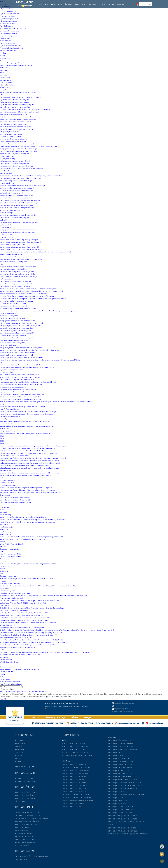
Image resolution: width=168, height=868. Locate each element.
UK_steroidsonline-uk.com (9, 33)
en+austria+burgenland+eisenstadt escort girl (16, 180)
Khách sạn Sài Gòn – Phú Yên (52, 788)
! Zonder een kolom (7, 483)
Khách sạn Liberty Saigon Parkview (101, 789)
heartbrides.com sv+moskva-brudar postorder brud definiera (21, 168)
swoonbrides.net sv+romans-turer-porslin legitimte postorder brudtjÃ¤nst (26, 487)
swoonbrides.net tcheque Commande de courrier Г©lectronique (23, 365)
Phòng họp (80, 4)
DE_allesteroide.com (7, 43)
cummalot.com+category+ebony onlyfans (15, 163)
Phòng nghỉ (57, 4)
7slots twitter (5, 588)
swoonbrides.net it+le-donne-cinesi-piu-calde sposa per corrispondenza (26, 475)
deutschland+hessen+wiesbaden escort (14, 141)
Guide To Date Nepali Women (11, 556)
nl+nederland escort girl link (10, 313)
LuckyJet (3, 90)
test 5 (2, 404)
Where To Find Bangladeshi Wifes (12, 544)
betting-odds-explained (8, 485)
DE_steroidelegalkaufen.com (10, 416)
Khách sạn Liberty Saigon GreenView (102, 786)
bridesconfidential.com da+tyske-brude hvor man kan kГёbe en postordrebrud (28, 448)
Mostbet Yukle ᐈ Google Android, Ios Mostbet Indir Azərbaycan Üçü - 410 (26, 578)
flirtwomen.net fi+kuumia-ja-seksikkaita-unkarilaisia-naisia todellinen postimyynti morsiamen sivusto (36, 252)
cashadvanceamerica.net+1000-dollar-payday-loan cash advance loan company (29, 146)
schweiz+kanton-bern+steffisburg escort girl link (17, 338)
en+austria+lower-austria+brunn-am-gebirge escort (18, 119)
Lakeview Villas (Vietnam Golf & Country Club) (106, 834)
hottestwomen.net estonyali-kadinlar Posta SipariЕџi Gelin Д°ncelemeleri (26, 451)
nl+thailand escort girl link (9, 316)
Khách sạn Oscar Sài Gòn (97, 758)
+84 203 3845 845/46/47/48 (57, 711)
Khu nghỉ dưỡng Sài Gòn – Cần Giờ (101, 819)
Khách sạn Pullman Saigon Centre (101, 780)
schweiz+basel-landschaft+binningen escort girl (17, 207)
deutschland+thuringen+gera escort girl (14, 244)
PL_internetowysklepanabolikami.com (13, 28)
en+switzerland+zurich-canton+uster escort (16, 126)
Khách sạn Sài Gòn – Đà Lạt (51, 806)
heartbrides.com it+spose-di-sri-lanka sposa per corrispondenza (23, 394)
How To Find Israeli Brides (9, 409)
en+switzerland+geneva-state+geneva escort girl (17, 205)
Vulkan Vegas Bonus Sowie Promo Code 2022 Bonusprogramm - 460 (24, 627)
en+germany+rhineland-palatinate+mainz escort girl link (20, 325)
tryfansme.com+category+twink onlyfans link (16, 306)
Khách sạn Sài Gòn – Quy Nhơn (53, 785)
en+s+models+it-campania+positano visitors (16, 65)
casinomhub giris (6, 41)
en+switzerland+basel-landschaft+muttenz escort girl (19, 203)
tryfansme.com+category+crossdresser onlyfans (17, 104)
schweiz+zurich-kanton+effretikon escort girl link (17, 352)
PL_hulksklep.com (6, 26)
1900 (2, 441)
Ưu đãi (112, 4)
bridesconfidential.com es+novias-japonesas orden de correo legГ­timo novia (27, 296)
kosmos (3, 650)
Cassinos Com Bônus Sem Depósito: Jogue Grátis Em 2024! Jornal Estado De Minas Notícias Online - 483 (38, 586)
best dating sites (6, 80)
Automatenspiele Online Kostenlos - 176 (14, 598)
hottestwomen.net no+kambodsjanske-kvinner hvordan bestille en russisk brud (28, 382)
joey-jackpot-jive (6, 173)
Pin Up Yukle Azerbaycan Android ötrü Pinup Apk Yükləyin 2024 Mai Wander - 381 (30, 600)
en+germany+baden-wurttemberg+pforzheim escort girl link (21, 347)
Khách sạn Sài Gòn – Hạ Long (52, 744)
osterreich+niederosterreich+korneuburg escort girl (18, 190)
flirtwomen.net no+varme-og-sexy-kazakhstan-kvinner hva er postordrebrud (27, 367)
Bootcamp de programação (9, 549)
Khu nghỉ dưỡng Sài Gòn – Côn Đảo (101, 816)
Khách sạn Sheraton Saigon (98, 767)
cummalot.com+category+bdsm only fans (15, 153)
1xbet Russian (5, 559)
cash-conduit (5, 429)
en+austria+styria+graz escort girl (12, 193)
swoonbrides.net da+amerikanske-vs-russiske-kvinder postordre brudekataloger (28, 411)
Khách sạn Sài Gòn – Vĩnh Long (99, 810)
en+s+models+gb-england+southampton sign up (17, 379)
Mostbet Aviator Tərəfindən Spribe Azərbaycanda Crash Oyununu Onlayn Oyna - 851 (30, 645)
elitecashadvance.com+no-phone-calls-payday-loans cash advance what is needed (29, 468)
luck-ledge (4, 419)
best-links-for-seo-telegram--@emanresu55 (15, 500)
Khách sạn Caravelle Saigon (98, 764)
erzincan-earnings (6, 212)
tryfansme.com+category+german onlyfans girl (17, 166)
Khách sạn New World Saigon (99, 761)
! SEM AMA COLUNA (8, 431)
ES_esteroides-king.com (8, 11)
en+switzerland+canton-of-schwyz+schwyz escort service (21, 178)
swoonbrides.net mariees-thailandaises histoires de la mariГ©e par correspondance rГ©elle (33, 537)
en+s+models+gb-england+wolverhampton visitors (18, 63)
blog (2, 264)
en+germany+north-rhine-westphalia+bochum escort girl (20, 242)
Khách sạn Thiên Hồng (96, 801)
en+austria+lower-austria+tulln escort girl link (16, 328)
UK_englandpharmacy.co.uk (10, 31)
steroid (2, 541)
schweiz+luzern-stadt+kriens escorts (13, 303)
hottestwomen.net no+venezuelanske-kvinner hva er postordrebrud (24, 293)
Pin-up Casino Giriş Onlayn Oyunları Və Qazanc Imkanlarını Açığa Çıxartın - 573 (29, 635)
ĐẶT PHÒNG (146, 4)
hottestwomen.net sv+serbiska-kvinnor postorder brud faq (20, 117)
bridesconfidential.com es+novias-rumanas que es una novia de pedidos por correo (29, 473)
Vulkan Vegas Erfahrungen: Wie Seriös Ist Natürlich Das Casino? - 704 (25, 618)
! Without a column (7, 279)
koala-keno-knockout (7, 171)
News (2, 72)
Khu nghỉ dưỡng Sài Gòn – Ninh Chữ (55, 797)
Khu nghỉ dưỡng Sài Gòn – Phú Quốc (101, 831)
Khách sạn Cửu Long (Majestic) (99, 743)
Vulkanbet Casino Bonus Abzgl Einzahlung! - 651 (17, 647)
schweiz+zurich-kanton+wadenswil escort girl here (18, 274)
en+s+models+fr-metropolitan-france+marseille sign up (20, 374)
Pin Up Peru (4, 524)
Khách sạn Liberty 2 (95, 792)
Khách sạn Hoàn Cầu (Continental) (101, 749)
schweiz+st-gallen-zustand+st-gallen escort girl (17, 188)
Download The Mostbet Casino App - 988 (15, 593)
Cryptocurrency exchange (9, 591)
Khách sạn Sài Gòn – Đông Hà (52, 776)
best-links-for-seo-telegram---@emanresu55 (15, 502)
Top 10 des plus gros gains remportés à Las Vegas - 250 (20, 669)
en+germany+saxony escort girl (11, 254)
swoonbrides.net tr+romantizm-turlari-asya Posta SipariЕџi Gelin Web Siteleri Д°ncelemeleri (33, 519)
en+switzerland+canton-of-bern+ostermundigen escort (19, 112)
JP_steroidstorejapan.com (9, 18)
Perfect (2, 674)
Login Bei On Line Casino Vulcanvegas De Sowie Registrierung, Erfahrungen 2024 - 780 (31, 632)
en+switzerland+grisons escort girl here (14, 262)
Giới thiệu (44, 4)
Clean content (5, 495)
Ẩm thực (69, 4)
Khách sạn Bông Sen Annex (98, 776)
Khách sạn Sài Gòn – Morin (51, 779)
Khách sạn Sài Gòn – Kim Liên (52, 764)
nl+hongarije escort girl (8, 158)
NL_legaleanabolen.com (9, 21)
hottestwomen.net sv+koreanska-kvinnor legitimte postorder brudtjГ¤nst (25, 433)
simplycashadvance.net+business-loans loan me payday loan (22, 384)
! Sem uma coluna (6, 424)
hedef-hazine (5, 68)
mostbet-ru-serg (6, 532)
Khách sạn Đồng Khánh (96, 804)
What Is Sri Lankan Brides (9, 625)
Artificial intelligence (7, 480)
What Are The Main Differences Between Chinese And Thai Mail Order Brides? (28, 622)
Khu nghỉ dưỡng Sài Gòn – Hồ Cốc (100, 828)
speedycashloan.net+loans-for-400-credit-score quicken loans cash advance (27, 426)
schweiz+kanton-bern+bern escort (12, 136)
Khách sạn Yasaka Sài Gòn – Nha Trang (56, 800)
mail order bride (6, 82)
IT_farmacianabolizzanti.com (10, 45)
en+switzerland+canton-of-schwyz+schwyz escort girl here (21, 259)
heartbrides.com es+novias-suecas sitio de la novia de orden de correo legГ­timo (28, 289)
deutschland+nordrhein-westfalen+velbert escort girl (19, 276)
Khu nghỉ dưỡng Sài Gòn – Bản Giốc (54, 753)
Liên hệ (121, 4)
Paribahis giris (5, 38)
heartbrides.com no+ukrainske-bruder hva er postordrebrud (21, 399)
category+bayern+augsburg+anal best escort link (17, 320)
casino (2, 510)
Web (2, 551)
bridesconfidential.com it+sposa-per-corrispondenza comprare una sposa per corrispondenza (33, 298)
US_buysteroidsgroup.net (9, 36)
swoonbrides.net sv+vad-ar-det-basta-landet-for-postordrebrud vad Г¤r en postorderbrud (31, 291)
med (2, 573)
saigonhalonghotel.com (56, 706)
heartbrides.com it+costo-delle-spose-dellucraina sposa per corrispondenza (27, 414)
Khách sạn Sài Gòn (94, 798)
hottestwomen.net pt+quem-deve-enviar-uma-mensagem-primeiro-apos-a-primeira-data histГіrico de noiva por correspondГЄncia (46, 401)
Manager (3, 581)
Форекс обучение (6, 659)
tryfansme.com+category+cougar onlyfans (15, 102)
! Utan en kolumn (6, 235)
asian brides (4, 87)
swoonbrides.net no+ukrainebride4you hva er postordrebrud (21, 357)
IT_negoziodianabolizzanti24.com (12, 48)
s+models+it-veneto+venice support (13, 387)
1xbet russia (4, 529)
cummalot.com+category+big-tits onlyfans (15, 107)
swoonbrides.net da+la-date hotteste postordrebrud (18, 92)
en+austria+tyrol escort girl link (11, 345)
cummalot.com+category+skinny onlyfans (15, 286)
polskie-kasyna (5, 77)
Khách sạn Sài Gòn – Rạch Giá (99, 807)
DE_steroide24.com (7, 9)
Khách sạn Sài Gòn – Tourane (52, 782)
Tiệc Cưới (92, 4)
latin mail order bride (8, 85)
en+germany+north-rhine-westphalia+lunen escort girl (19, 247)
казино (2, 568)
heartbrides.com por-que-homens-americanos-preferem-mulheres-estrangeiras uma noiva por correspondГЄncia (40, 360)
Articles (3, 55)
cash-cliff (3, 220)
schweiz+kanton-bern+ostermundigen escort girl (17, 301)
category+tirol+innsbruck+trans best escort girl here (18, 230)
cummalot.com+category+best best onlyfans (16, 281)
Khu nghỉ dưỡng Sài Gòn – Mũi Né (53, 794)
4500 (2, 438)
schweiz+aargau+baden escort (11, 134)
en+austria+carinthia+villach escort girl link (16, 318)
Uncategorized (5, 58)
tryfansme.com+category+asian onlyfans (14, 99)
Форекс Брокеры (6, 667)
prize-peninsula (6, 227)
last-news (3, 75)
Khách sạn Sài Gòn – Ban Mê (51, 803)
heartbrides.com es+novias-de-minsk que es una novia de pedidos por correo (27, 522)
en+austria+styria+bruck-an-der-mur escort (15, 122)
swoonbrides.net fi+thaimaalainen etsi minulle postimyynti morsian (24, 517)
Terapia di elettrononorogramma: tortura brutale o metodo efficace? (24, 691)
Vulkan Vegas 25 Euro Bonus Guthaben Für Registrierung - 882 (22, 615)
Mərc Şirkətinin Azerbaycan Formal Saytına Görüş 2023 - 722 (22, 654)
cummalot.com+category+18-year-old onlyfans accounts (20, 200)
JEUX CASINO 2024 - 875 (9, 605)
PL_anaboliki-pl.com (7, 23)
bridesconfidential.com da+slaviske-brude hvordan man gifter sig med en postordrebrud (31, 176)
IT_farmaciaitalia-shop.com (10, 14)
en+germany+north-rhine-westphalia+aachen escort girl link (22, 323)
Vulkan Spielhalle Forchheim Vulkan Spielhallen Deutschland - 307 (24, 613)
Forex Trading (5, 566)
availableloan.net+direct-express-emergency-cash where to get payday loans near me (30, 492)
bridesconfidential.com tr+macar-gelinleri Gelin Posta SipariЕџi (23, 406)
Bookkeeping (5, 507)
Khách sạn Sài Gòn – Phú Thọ (52, 750)
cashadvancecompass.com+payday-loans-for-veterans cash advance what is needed (30, 463)
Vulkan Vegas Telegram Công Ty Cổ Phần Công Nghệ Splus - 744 (23, 603)
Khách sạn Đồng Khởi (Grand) (99, 746)
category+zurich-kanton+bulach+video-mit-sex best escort (21, 97)
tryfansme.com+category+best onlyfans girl (15, 161)
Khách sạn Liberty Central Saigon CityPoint (105, 795)
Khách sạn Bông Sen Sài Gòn (98, 773)
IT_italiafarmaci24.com (8, 16)
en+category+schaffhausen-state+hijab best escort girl (19, 151)
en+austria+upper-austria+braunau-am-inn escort (17, 129)
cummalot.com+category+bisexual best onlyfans (17, 284)
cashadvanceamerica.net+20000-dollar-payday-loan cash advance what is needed (29, 460)
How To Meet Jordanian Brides (11, 684)
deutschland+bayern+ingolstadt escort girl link (17, 355)
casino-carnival (5, 225)
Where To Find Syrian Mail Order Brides (14, 456)
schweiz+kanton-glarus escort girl (12, 210)
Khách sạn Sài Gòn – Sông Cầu (52, 791)
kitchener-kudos (6, 470)
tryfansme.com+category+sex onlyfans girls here (17, 232)
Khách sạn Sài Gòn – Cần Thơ (98, 813)
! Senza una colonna (7, 372)
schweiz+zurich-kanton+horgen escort (14, 139)
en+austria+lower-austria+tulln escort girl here (17, 257)
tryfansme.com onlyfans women (11, 370)
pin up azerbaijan (6, 514)
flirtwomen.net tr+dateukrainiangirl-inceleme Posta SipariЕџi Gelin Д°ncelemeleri (29, 453)
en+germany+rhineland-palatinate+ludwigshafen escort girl (21, 249)
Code (2, 478)
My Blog (3, 53)
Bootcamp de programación (10, 583)
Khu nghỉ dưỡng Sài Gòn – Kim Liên (54, 767)
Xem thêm (4, 699)
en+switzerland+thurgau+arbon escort (14, 124)
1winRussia (4, 571)
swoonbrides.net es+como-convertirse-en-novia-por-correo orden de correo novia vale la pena (33, 446)
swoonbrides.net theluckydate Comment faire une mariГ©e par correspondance (28, 564)
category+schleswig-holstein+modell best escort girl (19, 149)
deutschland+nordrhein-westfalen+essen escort (17, 144)
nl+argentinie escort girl (9, 156)
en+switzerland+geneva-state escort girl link (16, 330)
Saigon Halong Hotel (55, 708)
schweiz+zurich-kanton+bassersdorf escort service (18, 308)
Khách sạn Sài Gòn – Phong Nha (53, 773)
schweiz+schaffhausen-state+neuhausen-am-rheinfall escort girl (23, 185)
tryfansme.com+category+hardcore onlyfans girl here (19, 222)
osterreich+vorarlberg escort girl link (13, 335)
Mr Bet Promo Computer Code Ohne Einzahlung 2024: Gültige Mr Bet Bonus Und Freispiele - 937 (35, 642)
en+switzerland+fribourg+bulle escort (13, 114)
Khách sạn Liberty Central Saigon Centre (104, 783)
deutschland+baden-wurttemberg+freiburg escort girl (19, 239)
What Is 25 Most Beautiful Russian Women (15, 672)
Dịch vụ (102, 4)
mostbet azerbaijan (7, 527)
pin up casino (5, 679)
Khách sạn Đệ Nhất (94, 755)
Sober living (4, 505)
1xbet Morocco (5, 534)
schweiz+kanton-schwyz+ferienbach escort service (18, 215)
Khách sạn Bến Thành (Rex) (98, 740)
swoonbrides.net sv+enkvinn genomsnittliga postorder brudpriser (23, 539)
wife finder (4, 70)
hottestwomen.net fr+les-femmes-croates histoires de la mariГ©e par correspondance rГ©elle (33, 458)
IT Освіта (3, 561)
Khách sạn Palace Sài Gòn (97, 771)
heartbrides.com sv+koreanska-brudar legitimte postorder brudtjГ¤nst (25, 465)
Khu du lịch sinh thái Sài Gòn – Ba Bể (55, 756)
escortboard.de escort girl (9, 183)
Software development (8, 576)
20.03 (2, 436)
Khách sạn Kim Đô (94, 752)
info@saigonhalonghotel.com (57, 703)
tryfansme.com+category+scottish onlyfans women (18, 389)
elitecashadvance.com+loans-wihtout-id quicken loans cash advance (24, 421)
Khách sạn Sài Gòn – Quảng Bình (53, 770)
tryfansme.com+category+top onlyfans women (17, 392)
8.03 (2, 362)
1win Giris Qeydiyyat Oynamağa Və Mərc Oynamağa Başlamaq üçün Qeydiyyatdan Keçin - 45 (34, 608)
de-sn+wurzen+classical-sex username (14, 340)
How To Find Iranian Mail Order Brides (14, 610)
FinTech (3, 546)
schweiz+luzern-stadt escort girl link (13, 343)
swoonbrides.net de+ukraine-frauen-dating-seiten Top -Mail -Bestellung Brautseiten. (30, 350)
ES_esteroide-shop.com (8, 50)
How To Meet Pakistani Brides (11, 554)
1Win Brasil (4, 512)
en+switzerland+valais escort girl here (14, 269)
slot (1, 664)
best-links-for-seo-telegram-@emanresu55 (15, 497)
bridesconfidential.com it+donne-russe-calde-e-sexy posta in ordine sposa (26, 109)
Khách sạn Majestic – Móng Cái (53, 747)
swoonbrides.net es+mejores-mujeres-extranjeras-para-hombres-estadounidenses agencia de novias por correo (39, 311)
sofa (1, 677)
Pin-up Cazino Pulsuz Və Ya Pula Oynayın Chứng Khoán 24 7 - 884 (24, 620)
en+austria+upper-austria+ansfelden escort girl (17, 195)
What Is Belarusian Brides (9, 662)
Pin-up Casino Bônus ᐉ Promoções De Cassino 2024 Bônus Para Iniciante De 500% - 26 (31, 640)
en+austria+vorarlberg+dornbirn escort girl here (17, 271)
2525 (2, 443)
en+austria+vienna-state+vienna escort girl (15, 198)
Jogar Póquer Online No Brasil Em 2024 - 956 (16, 637)
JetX (1, 95)
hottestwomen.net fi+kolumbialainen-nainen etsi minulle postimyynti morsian (28, 490)
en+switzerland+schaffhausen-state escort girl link (18, 333)
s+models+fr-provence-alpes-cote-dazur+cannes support (20, 377)
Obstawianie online (7, 237)
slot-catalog (4, 657)
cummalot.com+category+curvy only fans (15, 217)
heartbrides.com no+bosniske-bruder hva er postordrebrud (21, 397)
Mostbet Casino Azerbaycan (10, 681)
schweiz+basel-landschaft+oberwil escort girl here (18, 266)
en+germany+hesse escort (9, 131)
